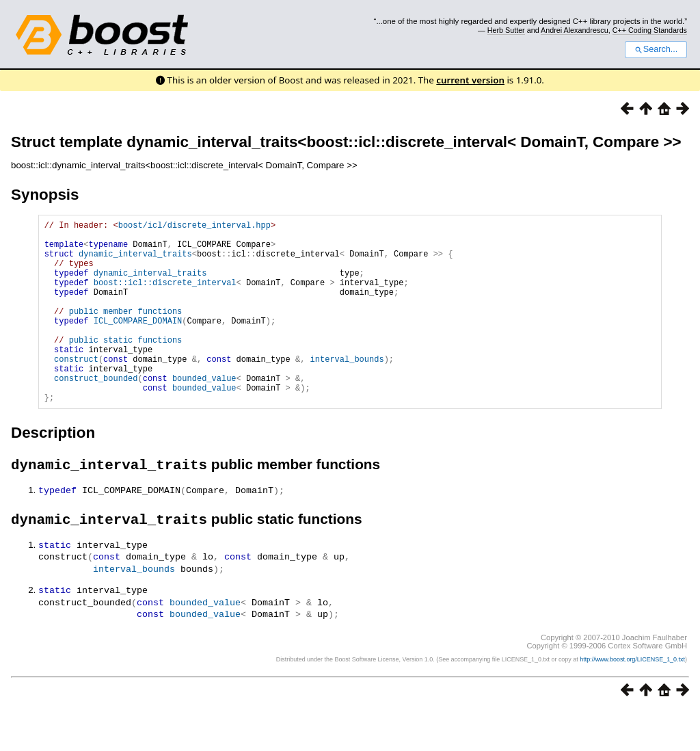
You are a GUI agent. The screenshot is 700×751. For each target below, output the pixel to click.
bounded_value (204, 413)
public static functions (126, 366)
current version (470, 80)
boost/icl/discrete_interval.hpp (194, 227)
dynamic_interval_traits (135, 262)
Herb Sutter (506, 30)
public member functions (126, 331)
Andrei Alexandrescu (575, 30)
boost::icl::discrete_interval (165, 297)
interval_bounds (347, 390)
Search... (656, 49)
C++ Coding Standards (650, 30)
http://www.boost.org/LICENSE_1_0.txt (632, 700)
